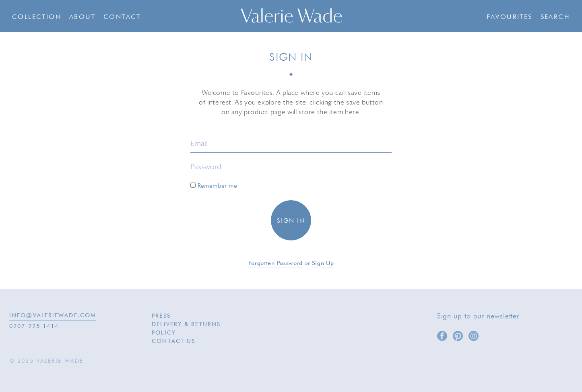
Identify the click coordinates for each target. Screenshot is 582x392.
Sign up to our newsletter (479, 316)
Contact (122, 17)
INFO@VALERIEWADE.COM (53, 316)
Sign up (323, 263)
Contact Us (173, 341)
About (82, 17)
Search (555, 17)
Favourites (510, 17)
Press (161, 316)
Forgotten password (276, 263)
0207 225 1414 (34, 326)
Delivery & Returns (186, 324)
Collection (37, 17)
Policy (164, 333)
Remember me (214, 186)
